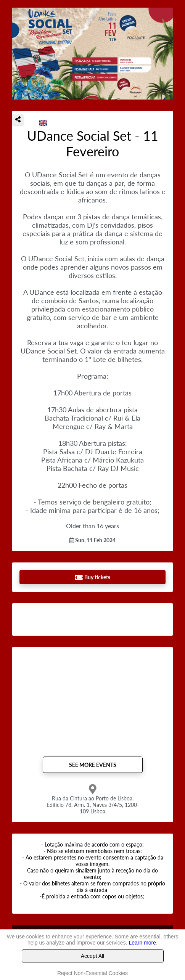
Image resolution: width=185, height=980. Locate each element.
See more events (93, 765)
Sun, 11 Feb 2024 (92, 540)
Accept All (92, 956)
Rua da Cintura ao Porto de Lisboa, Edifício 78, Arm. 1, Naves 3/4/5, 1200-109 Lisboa (93, 805)
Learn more (142, 943)
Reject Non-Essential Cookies (92, 973)
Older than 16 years (92, 526)
